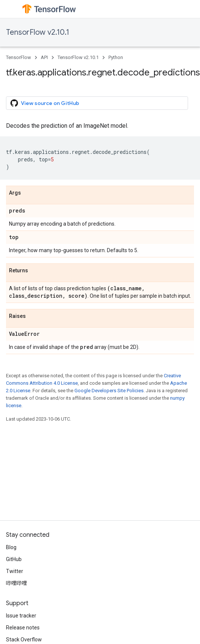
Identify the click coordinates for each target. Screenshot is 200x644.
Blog (11, 547)
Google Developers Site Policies (109, 391)
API (44, 57)
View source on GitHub (45, 103)
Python (116, 57)
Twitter (15, 571)
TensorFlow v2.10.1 (38, 32)
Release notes (23, 628)
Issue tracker (21, 616)
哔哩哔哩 (16, 583)
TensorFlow (19, 57)
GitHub (14, 559)
